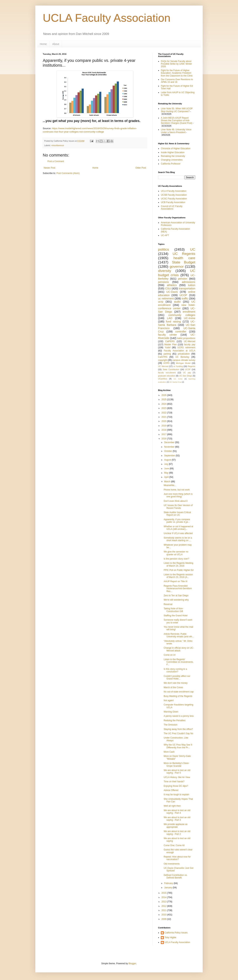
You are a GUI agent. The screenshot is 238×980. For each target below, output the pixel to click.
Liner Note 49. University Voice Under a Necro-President (176, 131)
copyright (163, 360)
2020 (164, 421)
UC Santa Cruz (175, 382)
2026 (164, 395)
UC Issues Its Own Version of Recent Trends (178, 507)
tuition (192, 285)
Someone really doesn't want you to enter (178, 621)
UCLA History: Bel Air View (177, 777)
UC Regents (184, 254)
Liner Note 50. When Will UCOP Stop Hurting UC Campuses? (177, 110)
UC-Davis (172, 292)
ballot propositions (186, 338)
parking (167, 354)
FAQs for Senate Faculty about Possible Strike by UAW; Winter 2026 (176, 64)
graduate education (167, 376)
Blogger (132, 963)
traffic (185, 299)
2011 (164, 910)
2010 (164, 915)
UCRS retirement (186, 348)
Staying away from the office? (178, 729)
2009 (164, 919)
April (167, 477)
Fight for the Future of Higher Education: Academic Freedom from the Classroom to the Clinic (177, 73)
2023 (164, 408)
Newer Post (49, 168)
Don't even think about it (176, 501)
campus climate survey (184, 360)
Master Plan (171, 345)
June (167, 469)
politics (164, 249)
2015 (164, 893)
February (169, 883)
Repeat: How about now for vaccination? (177, 858)
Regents (192, 366)
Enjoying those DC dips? (176, 786)
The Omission (171, 725)
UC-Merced (190, 341)
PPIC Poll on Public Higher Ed (179, 570)
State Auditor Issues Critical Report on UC (177, 514)
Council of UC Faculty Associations (172, 208)
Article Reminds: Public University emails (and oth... (179, 635)
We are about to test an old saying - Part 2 (177, 833)
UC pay (187, 373)
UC (193, 249)
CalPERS (170, 341)
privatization (184, 354)
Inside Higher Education (173, 152)
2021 (164, 417)
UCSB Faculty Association (174, 195)
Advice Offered (171, 790)
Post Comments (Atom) (68, 173)
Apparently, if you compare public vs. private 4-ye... (177, 521)
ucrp (161, 302)
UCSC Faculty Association (174, 199)
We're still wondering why (176, 600)
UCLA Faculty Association (107, 18)
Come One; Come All (174, 845)
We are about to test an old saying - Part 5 (177, 772)
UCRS (166, 363)
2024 (164, 404)
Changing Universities (172, 160)
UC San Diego (186, 376)
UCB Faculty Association (173, 202)
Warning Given (171, 712)
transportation (187, 288)
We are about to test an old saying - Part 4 (177, 812)
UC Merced (163, 366)
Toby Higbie (170, 937)
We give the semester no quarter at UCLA (176, 553)
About (56, 44)
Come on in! (170, 655)
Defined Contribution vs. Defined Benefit (176, 876)
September (170, 456)
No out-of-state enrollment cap (179, 692)
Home (43, 44)
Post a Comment (56, 161)
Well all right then (172, 806)
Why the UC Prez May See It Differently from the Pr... (178, 746)
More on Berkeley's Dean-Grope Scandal (176, 764)
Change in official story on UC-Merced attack (179, 649)
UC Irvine (178, 379)
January (168, 888)
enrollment (189, 312)
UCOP (183, 295)
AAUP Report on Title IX (176, 581)
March (168, 482)
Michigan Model (183, 363)
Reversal (168, 604)
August (168, 460)
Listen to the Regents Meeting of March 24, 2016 (178, 564)
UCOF (188, 369)
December (170, 442)
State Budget (184, 262)
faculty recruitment (167, 373)
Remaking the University (173, 156)
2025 (164, 399)
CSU (168, 288)
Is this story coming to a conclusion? (175, 670)
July (167, 464)
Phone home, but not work (177, 490)
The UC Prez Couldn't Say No (178, 733)
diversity (165, 271)
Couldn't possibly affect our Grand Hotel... (177, 677)
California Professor (171, 164)
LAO (170, 318)
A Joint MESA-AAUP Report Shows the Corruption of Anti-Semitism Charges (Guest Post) (177, 121)
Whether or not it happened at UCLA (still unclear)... (178, 528)
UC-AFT (165, 235)
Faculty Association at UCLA (180, 351)
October (168, 451)
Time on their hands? (174, 782)
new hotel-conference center (177, 307)
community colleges (182, 315)
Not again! (169, 700)
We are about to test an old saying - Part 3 (177, 819)
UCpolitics (163, 379)
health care (184, 258)
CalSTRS (163, 357)
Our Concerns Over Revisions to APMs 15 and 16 (177, 81)
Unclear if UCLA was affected (178, 533)
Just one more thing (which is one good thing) (178, 495)
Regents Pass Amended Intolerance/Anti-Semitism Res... (178, 589)
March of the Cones (173, 687)
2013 (164, 902)
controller (181, 332)
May (167, 473)
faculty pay (190, 345)
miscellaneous (58, 145)
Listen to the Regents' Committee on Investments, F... (179, 662)
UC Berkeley (182, 357)
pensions (163, 282)
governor (177, 266)
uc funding (178, 366)
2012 (164, 906)
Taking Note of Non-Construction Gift (173, 610)
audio (177, 302)
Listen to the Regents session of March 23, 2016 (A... (178, 576)
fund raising (173, 322)
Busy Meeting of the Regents (178, 696)
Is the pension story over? (176, 559)
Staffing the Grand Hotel (176, 616)
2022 (164, 413)
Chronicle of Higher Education (176, 149)
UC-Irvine (190, 318)
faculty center (167, 335)
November (170, 447)
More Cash (169, 752)
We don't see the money (176, 683)
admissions (189, 282)
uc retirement (166, 299)
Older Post (141, 168)
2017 (164, 434)
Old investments (172, 864)
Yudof (168, 348)
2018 (164, 430)
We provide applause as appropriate (176, 826)
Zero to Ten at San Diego (176, 596)
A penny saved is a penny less (179, 716)
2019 (164, 426)
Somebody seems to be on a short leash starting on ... (178, 539)
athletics (172, 285)
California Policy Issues (176, 933)
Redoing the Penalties (175, 720)
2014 (164, 897)
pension (183, 279)
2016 (164, 439)
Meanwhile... (170, 485)
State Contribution (171, 369)
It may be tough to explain (176, 795)
